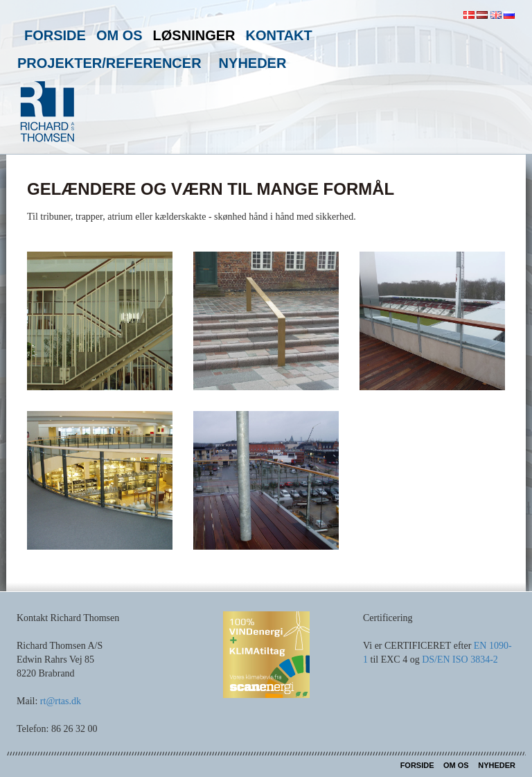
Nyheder (253, 63)
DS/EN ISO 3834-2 (460, 660)
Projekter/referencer (109, 63)
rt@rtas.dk (61, 701)
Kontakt (278, 35)
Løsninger (194, 35)
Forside (55, 35)
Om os (119, 35)
